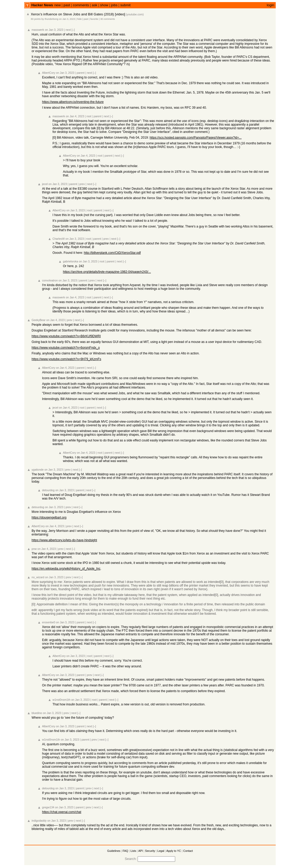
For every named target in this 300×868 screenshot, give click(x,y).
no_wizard (38, 577)
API (141, 851)
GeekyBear (39, 320)
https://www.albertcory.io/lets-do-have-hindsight (64, 540)
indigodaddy (39, 821)
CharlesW (59, 239)
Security (150, 851)
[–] (73, 30)
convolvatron (50, 280)
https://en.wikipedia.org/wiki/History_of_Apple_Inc (66, 569)
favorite (94, 19)
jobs (114, 5)
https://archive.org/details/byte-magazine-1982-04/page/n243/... (107, 272)
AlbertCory (49, 73)
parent (81, 73)
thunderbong (51, 19)
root (89, 116)
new (57, 5)
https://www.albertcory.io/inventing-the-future (73, 102)
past (67, 5)
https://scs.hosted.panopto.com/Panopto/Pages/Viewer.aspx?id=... (196, 138)
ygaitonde (38, 470)
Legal (161, 851)
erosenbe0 (49, 622)
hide (79, 19)
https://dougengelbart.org (49, 518)
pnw (34, 549)
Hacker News (42, 5)
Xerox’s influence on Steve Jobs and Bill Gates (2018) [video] (78, 14)
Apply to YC (174, 851)
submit (125, 5)
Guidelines (114, 851)
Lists (133, 851)
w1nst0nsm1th (61, 700)
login (270, 5)
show (104, 5)
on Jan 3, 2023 (67, 19)
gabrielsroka (70, 261)
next (68, 30)
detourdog (48, 490)
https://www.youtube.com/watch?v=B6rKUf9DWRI (66, 336)
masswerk (38, 30)
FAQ (125, 851)
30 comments (108, 19)
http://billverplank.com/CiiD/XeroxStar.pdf (112, 253)
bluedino (37, 713)
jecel (45, 184)
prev (82, 184)
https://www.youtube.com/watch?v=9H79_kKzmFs (66, 359)
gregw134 (48, 807)
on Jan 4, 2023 (75, 116)
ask (95, 5)
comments (81, 5)
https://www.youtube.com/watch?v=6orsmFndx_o (66, 348)
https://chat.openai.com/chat (62, 812)
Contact (188, 851)
